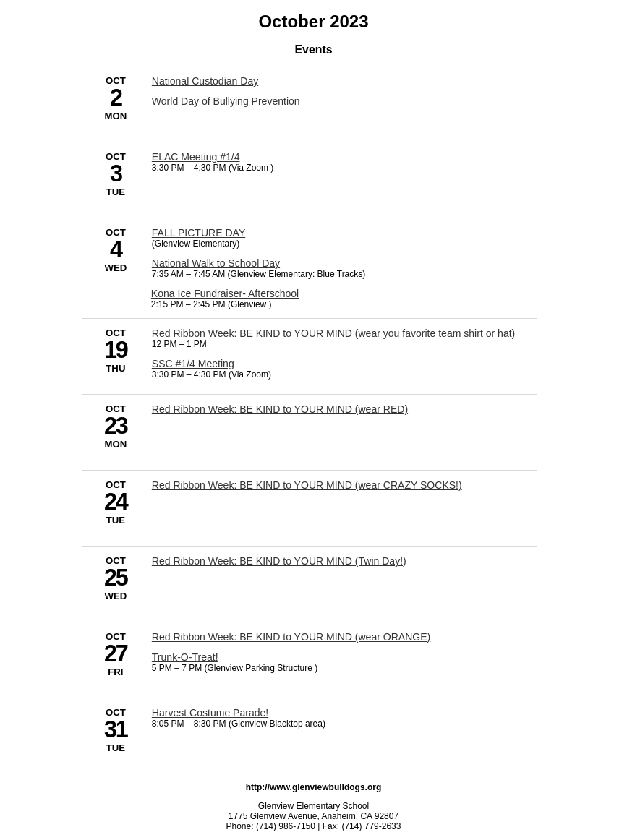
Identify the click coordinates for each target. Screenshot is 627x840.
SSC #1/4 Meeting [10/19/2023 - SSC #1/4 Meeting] (193, 364)
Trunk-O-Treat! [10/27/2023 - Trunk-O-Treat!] (185, 657)
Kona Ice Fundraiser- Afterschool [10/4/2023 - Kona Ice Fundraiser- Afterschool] (225, 293)
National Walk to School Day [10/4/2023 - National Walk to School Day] (216, 263)
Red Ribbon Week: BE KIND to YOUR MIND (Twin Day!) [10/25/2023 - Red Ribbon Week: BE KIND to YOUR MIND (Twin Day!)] (279, 561)
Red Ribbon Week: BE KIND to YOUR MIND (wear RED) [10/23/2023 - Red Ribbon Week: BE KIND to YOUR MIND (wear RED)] (280, 409)
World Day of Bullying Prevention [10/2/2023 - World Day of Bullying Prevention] (226, 101)
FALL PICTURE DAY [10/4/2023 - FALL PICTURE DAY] (199, 233)
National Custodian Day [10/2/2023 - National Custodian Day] (205, 81)
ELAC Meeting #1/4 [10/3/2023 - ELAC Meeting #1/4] (196, 157)
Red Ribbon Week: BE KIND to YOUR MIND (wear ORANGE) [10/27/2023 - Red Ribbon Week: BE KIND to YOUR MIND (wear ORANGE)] (291, 637)
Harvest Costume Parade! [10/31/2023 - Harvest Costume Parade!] (210, 713)
